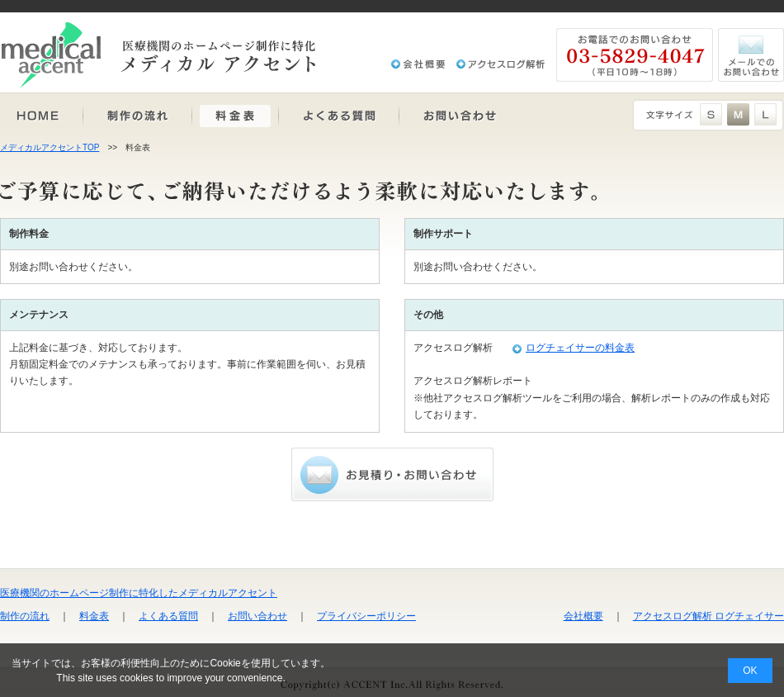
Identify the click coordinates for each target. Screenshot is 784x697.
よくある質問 (168, 616)
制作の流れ (25, 616)
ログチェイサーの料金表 (580, 348)
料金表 (94, 616)
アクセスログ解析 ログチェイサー (708, 616)
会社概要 (583, 616)
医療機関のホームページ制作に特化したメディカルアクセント (139, 593)
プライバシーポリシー (366, 616)
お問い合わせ (257, 616)
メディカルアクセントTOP (50, 147)
